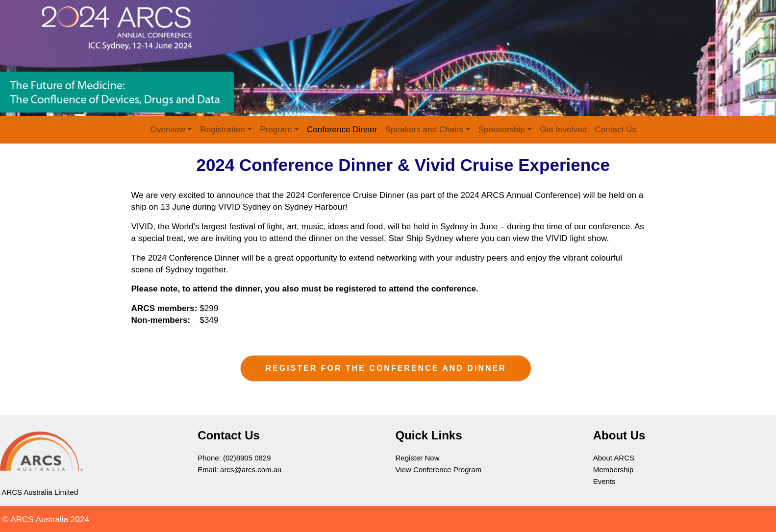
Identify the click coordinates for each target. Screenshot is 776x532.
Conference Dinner (342, 130)
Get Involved (563, 130)
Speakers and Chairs (425, 130)
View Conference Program (440, 470)
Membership (613, 470)
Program (276, 130)
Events (604, 481)
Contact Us (615, 130)
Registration (222, 130)
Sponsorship (502, 130)
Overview (168, 130)
